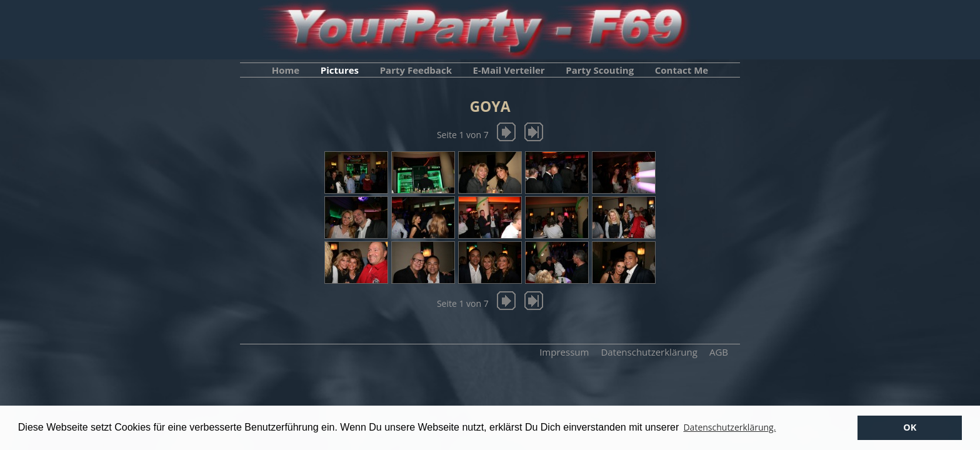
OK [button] (910, 427)
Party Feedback (416, 70)
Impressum (564, 352)
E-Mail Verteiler (509, 70)
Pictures (340, 70)
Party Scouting (600, 70)
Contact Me (682, 70)
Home (286, 70)
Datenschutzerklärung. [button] (729, 427)
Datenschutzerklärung (649, 352)
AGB (719, 352)
